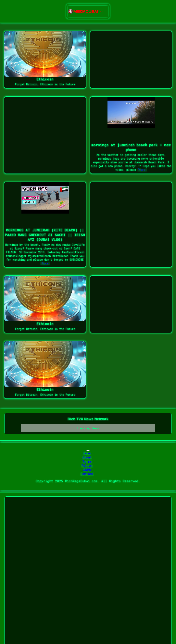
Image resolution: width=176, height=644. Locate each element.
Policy (87, 465)
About (87, 457)
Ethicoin (45, 79)
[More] (142, 170)
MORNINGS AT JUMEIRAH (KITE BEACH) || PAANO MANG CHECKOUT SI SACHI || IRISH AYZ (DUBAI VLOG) (45, 235)
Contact (87, 474)
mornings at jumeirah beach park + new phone (131, 147)
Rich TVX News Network (88, 419)
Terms (87, 461)
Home (87, 453)
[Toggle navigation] (88, 450)
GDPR (87, 470)
